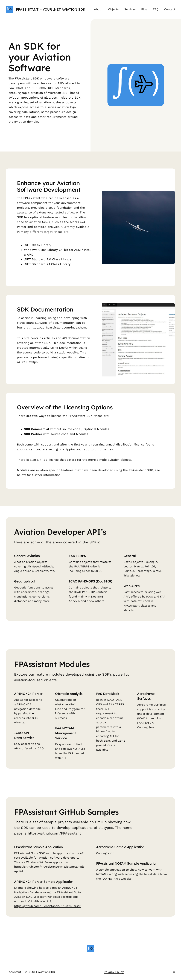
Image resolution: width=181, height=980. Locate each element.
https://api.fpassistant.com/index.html (59, 327)
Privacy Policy (114, 972)
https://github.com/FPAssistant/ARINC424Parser (47, 906)
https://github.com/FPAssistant (54, 833)
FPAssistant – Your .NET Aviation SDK (51, 9)
